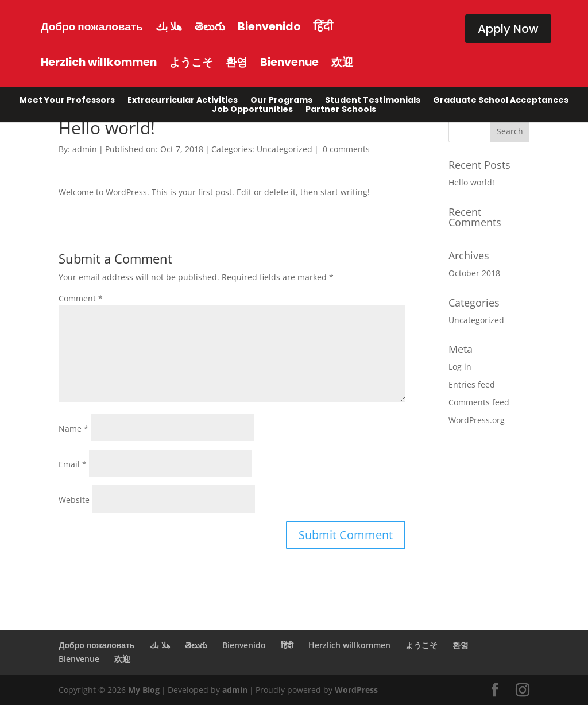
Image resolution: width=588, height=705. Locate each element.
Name (73, 429)
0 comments (346, 149)
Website (74, 500)
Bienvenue (289, 62)
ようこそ (191, 62)
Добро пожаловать (92, 27)
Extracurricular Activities (183, 102)
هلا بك (169, 27)
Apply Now (508, 29)
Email (73, 464)
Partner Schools (341, 111)
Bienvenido (269, 27)
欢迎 (342, 62)
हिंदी (323, 27)
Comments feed (479, 402)
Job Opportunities (252, 111)
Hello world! (471, 182)
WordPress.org (477, 420)
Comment (81, 298)
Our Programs (281, 102)
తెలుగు (210, 27)
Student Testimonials (373, 102)
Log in (460, 367)
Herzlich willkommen (99, 62)
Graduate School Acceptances (501, 102)
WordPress (356, 690)
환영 (237, 62)
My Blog (144, 690)
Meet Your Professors (67, 102)
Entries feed (472, 384)
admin (85, 149)
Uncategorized (285, 149)
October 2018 (474, 273)
